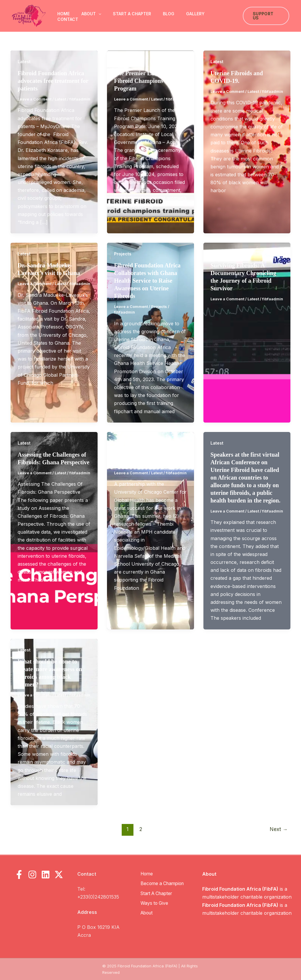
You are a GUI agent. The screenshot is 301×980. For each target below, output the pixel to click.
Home (63, 14)
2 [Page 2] (141, 829)
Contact (68, 19)
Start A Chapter (132, 14)
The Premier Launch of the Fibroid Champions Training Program (150, 81)
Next (279, 829)
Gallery (195, 14)
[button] (98, 14)
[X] (59, 875)
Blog (169, 14)
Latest (24, 62)
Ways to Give (154, 902)
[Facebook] (19, 875)
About (91, 14)
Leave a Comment (35, 99)
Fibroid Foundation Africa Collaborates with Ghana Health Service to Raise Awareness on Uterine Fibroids (147, 281)
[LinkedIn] (46, 875)
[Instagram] (32, 875)
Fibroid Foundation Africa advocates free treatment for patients (53, 81)
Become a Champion (163, 883)
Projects (123, 254)
